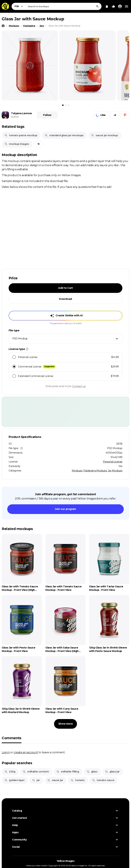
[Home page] (3, 26)
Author (15, 117)
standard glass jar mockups (64, 135)
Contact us (79, 386)
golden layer (14, 780)
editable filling (68, 772)
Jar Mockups (115, 471)
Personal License (113, 462)
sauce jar (55, 780)
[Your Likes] (113, 6)
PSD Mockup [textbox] (20, 339)
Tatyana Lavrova (21, 113)
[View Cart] (107, 6)
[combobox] (64, 6)
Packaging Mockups (95, 471)
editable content (36, 772)
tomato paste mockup (21, 135)
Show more (65, 724)
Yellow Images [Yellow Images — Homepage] (66, 862)
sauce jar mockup (105, 135)
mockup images (17, 144)
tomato (78, 780)
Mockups (77, 471)
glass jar (112, 772)
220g (10, 772)
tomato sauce (103, 780)
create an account (26, 752)
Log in (6, 752)
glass (92, 772)
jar (36, 780)
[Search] (97, 6)
